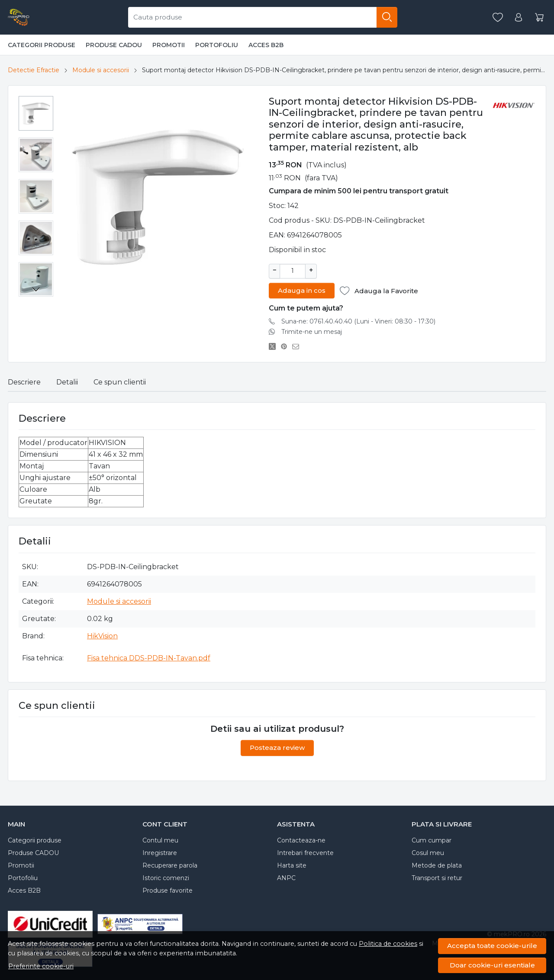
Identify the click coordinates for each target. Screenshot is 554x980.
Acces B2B (266, 45)
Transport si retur (437, 877)
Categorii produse (42, 45)
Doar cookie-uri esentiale (492, 965)
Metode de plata (437, 865)
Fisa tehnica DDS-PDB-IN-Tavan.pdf (149, 657)
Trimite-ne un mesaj (312, 331)
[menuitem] (36, 113)
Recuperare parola (170, 865)
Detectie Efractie (34, 70)
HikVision (102, 635)
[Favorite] (498, 18)
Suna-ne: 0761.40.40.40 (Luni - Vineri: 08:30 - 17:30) (358, 320)
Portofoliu (217, 45)
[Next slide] (36, 289)
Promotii (169, 45)
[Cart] (539, 18)
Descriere (24, 381)
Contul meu (160, 839)
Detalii (67, 381)
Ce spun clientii (120, 381)
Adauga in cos (302, 290)
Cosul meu (428, 852)
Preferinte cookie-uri (41, 966)
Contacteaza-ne (301, 839)
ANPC (286, 877)
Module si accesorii (101, 70)
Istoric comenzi (166, 877)
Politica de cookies (388, 944)
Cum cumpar (432, 839)
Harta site (292, 865)
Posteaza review (277, 747)
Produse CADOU (114, 45)
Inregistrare (160, 852)
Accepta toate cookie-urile (492, 946)
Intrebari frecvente (305, 852)
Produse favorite (167, 890)
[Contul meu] (519, 18)
